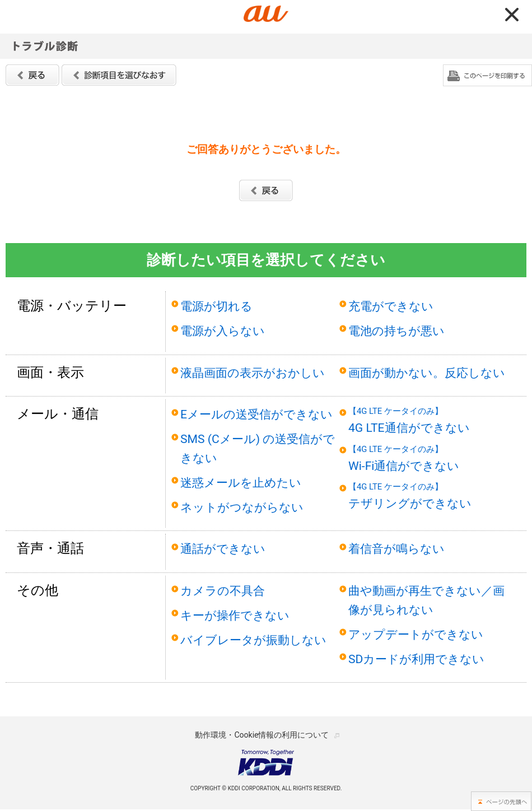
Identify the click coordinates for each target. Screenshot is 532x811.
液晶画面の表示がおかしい (253, 373)
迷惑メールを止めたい (241, 483)
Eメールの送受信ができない (256, 414)
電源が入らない (223, 331)
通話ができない (223, 549)
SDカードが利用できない (416, 659)
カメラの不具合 (223, 591)
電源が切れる (216, 306)
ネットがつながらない (242, 507)
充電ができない (391, 306)
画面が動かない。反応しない (427, 373)
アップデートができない (416, 634)
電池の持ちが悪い (396, 331)
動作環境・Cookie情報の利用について (262, 735)
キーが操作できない (235, 615)
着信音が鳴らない (396, 549)
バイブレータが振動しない (253, 640)
